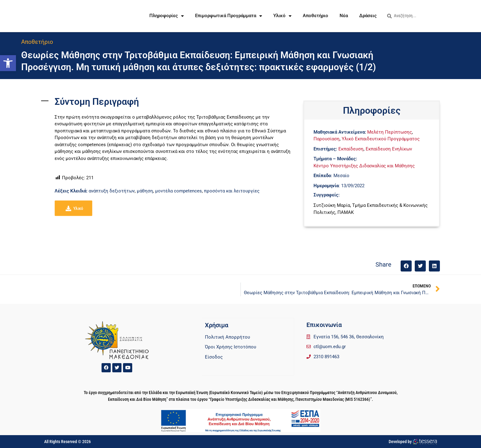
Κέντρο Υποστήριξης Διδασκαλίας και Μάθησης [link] (364, 166)
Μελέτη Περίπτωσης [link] (390, 132)
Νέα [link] (344, 16)
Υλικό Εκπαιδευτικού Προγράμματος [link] (381, 139)
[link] (8, 63)
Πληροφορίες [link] (167, 16)
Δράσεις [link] (368, 16)
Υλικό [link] (282, 16)
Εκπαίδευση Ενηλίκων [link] (389, 149)
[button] (406, 266)
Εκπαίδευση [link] (351, 149)
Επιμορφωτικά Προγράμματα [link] (229, 16)
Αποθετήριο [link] (316, 16)
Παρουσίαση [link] (327, 139)
